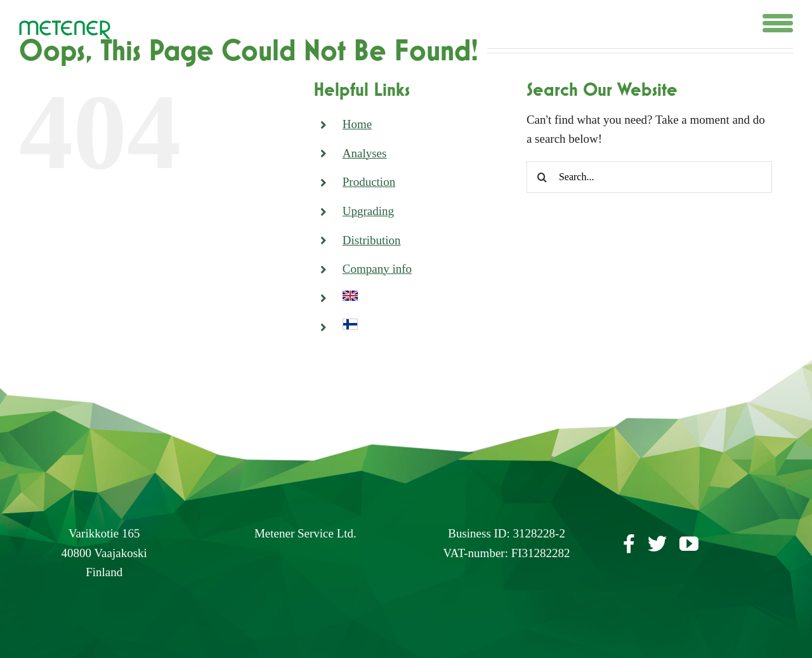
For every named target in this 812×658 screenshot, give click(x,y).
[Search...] (649, 177)
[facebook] (629, 544)
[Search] (542, 177)
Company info (377, 269)
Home (357, 124)
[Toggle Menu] (778, 23)
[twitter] (657, 544)
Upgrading (368, 211)
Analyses (365, 153)
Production (369, 182)
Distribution (372, 240)
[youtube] (689, 544)
